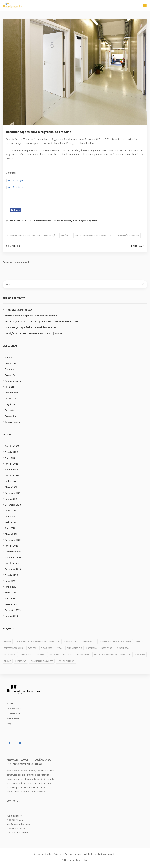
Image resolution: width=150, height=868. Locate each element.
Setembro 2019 (13, 569)
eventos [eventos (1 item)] (32, 648)
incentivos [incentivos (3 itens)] (107, 648)
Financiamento (13, 381)
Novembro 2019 (13, 557)
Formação (10, 387)
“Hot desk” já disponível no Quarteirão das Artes (30, 327)
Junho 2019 (10, 587)
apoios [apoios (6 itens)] (8, 642)
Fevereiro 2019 (13, 610)
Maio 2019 (10, 593)
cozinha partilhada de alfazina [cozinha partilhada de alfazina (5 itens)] (115, 642)
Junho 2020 (10, 516)
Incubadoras (64, 221)
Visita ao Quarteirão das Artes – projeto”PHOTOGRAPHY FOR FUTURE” (42, 321)
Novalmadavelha (42, 221)
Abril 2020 (10, 528)
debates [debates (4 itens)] (140, 642)
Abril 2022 (10, 458)
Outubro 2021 (12, 475)
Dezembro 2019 (13, 552)
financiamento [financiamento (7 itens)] (74, 648)
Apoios (8, 357)
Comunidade (13, 713)
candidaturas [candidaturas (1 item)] (72, 642)
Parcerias (10, 410)
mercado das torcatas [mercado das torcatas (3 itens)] (32, 655)
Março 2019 (11, 604)
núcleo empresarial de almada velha (94, 235)
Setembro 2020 (13, 505)
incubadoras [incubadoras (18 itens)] (123, 648)
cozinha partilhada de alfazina (24, 235)
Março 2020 (11, 534)
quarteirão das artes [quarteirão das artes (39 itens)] (42, 661)
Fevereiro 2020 (13, 540)
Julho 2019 (10, 581)
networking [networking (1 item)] (83, 655)
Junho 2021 (10, 481)
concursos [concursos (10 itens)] (89, 642)
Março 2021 (11, 487)
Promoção (10, 416)
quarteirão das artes (128, 235)
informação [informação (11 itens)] (10, 655)
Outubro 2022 (12, 446)
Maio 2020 (10, 522)
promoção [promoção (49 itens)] (21, 661)
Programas (13, 718)
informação (50, 235)
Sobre (10, 703)
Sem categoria (13, 422)
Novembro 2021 (13, 470)
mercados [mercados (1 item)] (54, 655)
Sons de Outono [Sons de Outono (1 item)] (66, 661)
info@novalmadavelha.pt (19, 824)
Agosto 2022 (11, 452)
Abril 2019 (10, 598)
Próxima (137, 246)
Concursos (10, 363)
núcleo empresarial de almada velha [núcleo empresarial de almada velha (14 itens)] (112, 655)
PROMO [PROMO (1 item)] (8, 661)
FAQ (9, 724)
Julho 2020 (10, 511)
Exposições (11, 375)
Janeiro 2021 (11, 499)
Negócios (92, 221)
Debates (9, 369)
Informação (79, 221)
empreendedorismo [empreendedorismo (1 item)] (14, 648)
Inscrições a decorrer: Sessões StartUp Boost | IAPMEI (33, 333)
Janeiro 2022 (11, 464)
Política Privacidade (71, 860)
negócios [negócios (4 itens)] (68, 655)
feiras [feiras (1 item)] (60, 648)
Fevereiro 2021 (13, 493)
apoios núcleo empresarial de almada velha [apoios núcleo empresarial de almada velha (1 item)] (38, 642)
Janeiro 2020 (11, 546)
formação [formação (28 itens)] (92, 648)
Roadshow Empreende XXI (19, 310)
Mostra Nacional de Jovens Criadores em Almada (31, 316)
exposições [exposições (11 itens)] (47, 648)
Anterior (14, 246)
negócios (66, 235)
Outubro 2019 (12, 563)
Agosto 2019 (11, 575)
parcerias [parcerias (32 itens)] (140, 655)
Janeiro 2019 (11, 616)
